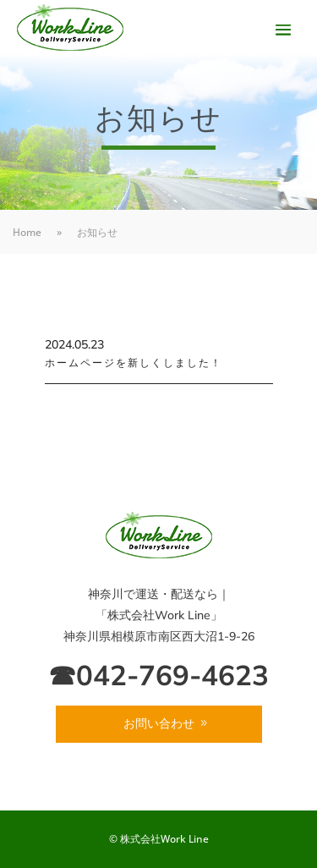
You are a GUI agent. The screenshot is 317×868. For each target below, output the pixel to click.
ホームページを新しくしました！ (134, 363)
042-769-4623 (172, 675)
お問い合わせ (159, 723)
